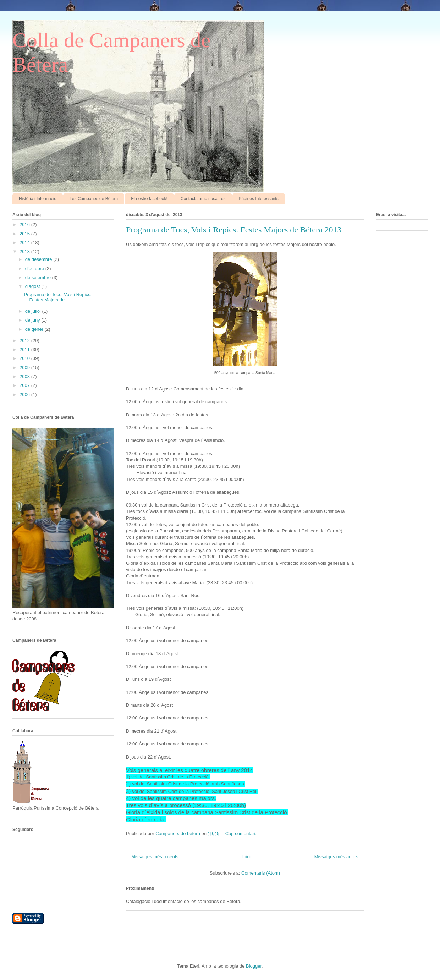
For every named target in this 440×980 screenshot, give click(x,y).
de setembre (39, 277)
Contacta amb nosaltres (203, 199)
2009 (25, 368)
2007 (25, 385)
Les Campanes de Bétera (94, 199)
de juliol (34, 311)
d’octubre (35, 269)
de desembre (39, 259)
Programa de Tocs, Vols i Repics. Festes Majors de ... (58, 297)
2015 (25, 234)
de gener (35, 329)
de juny (33, 320)
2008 (25, 376)
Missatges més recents (155, 857)
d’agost (33, 286)
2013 (25, 251)
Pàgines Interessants (259, 199)
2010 (25, 358)
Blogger (254, 966)
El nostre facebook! (149, 199)
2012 (25, 341)
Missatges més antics (336, 857)
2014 (25, 243)
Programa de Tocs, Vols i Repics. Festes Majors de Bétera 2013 (234, 230)
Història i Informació (38, 199)
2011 (25, 349)
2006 (25, 395)
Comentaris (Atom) (261, 873)
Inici (246, 857)
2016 (25, 225)
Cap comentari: (242, 834)
